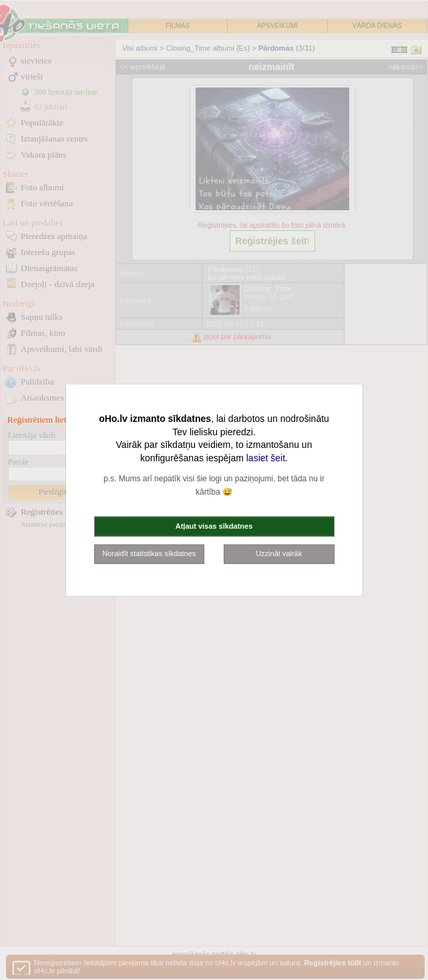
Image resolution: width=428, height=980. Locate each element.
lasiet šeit (266, 457)
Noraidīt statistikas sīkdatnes (149, 553)
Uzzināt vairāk (279, 553)
